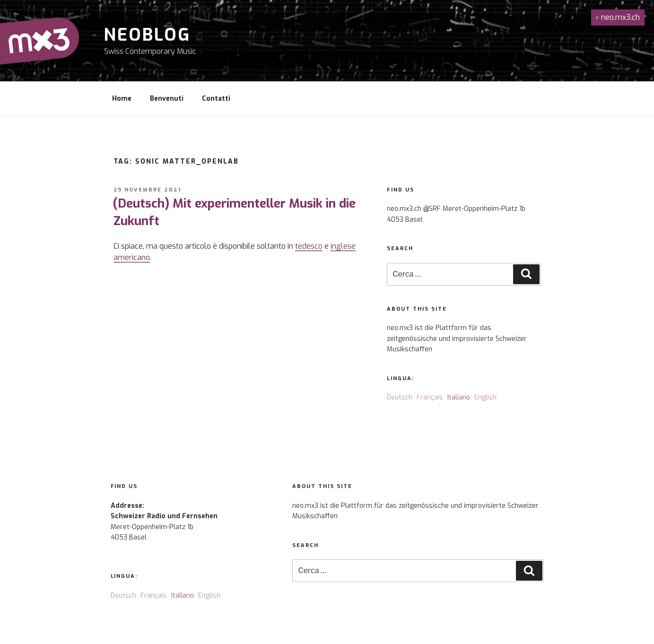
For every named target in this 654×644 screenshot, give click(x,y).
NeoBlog (147, 35)
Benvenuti (167, 99)
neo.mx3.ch (618, 17)
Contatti (216, 99)
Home (122, 99)
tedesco (309, 246)
